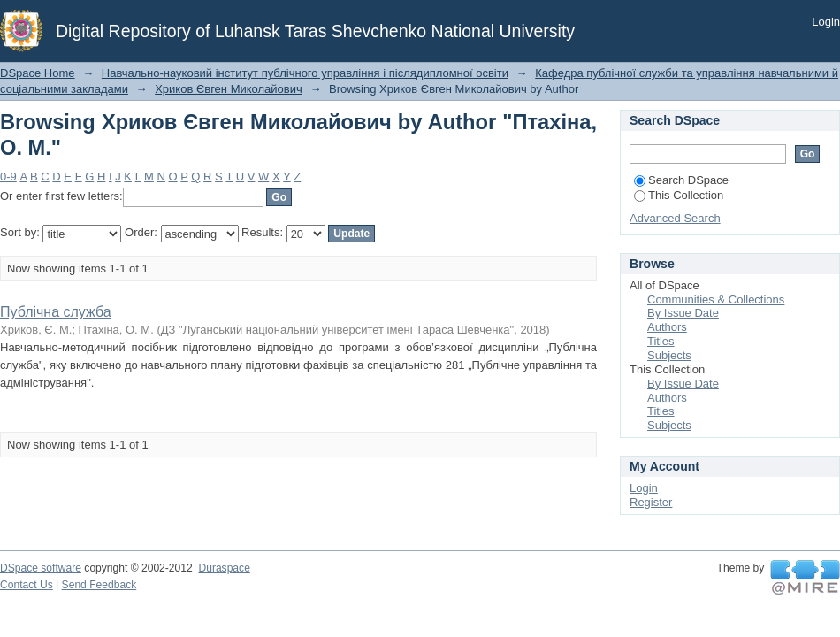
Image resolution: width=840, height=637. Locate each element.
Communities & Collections (716, 299)
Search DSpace (681, 180)
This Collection (679, 195)
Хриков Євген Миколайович (229, 89)
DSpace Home (38, 73)
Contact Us (27, 585)
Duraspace (224, 568)
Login (826, 22)
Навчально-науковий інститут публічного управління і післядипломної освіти (305, 73)
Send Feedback (99, 585)
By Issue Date (683, 313)
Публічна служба (56, 312)
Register (651, 502)
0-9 (8, 177)
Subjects (669, 355)
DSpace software (41, 568)
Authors (667, 327)
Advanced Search (675, 218)
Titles (661, 341)
